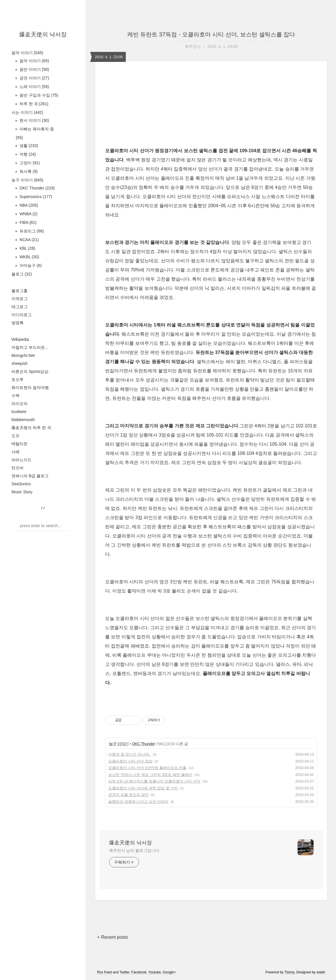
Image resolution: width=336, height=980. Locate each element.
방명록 (18, 323)
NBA (28, 205)
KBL (27, 248)
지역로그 (20, 299)
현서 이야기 (34, 120)
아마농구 (30, 265)
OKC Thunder (37, 188)
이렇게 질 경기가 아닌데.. (130, 754)
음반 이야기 (34, 69)
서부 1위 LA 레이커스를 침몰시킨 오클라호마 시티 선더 (154, 781)
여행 (27, 154)
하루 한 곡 (33, 104)
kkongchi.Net (23, 355)
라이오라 (20, 404)
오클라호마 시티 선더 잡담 (130, 761)
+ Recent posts (112, 937)
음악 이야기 (27, 53)
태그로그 (20, 307)
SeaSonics (21, 484)
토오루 (18, 380)
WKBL (29, 257)
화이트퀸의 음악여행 (30, 388)
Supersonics (35, 197)
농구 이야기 (27, 180)
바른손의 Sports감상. (30, 371)
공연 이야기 (34, 78)
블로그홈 (20, 291)
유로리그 (31, 231)
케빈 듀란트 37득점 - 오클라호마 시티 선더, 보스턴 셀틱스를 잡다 (211, 34)
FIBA (27, 222)
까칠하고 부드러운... (30, 347)
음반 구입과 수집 (38, 95)
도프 (16, 436)
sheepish (20, 363)
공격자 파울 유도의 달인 (129, 795)
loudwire (19, 412)
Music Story (22, 492)
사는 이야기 (27, 112)
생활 (28, 146)
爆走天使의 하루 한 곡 (31, 428)
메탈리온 (20, 444)
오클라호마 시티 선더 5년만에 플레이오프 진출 (147, 768)
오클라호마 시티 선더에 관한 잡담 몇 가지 (143, 788)
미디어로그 (22, 315)
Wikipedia (20, 339)
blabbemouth (23, 420)
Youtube (155, 972)
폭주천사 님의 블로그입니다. (135, 850)
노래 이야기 (34, 87)
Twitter (124, 972)
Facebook (139, 972)
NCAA (29, 240)
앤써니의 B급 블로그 (30, 476)
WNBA (28, 214)
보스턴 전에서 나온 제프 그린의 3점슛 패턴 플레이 (150, 775)
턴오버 (18, 468)
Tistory (290, 972)
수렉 (16, 396)
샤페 (16, 452)
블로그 (22, 274)
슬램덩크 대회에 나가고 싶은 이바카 (138, 802)
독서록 (28, 171)
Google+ (169, 972)
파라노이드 (22, 460)
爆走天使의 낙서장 (43, 34)
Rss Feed (104, 972)
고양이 (29, 163)
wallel (321, 972)
